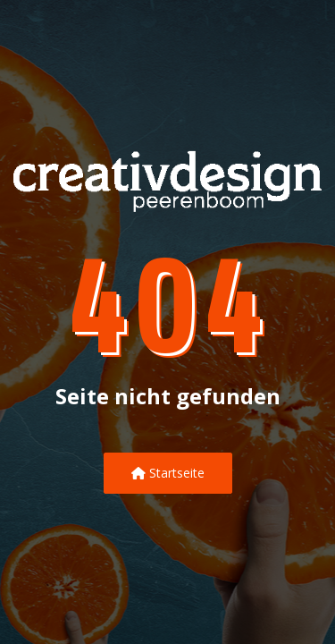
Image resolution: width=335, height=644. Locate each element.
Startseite (168, 473)
